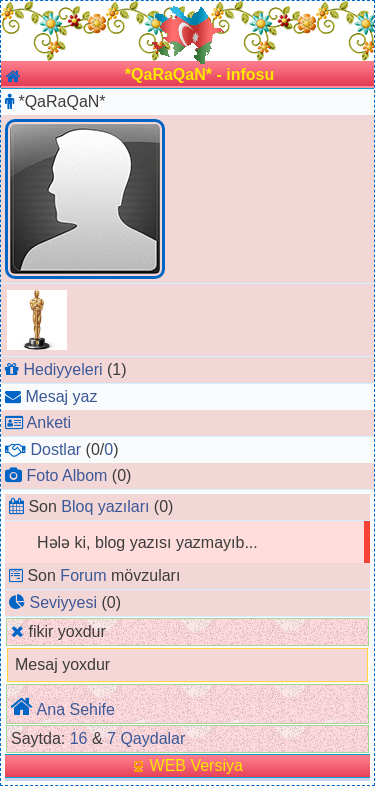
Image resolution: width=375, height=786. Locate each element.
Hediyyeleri (62, 369)
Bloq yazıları (105, 506)
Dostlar (55, 449)
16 (79, 738)
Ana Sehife (76, 709)
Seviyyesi (63, 602)
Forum (83, 575)
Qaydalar (152, 738)
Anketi (49, 422)
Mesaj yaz (61, 396)
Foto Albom (66, 475)
